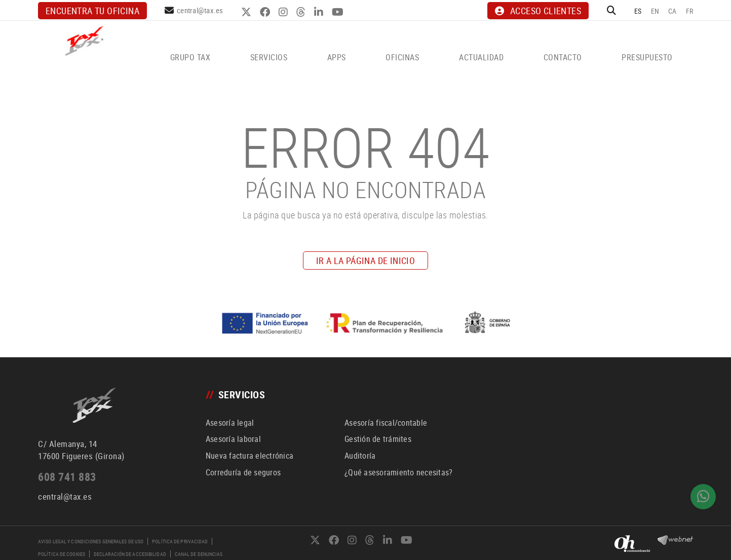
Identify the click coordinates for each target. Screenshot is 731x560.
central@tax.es (200, 10)
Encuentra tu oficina (92, 11)
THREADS (302, 12)
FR (690, 11)
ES (638, 11)
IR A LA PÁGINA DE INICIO (366, 260)
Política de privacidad (180, 541)
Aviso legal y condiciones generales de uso (91, 541)
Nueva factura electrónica (249, 456)
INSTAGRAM (284, 12)
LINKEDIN (320, 12)
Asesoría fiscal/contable (386, 423)
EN (655, 11)
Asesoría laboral (233, 439)
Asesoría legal (230, 423)
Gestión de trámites (378, 439)
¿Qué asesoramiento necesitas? (398, 472)
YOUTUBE (339, 12)
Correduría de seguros (243, 472)
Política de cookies (62, 554)
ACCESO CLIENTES (538, 11)
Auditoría (360, 456)
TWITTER (247, 12)
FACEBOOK (266, 12)
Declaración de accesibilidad (130, 554)
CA (672, 11)
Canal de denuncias (199, 554)
